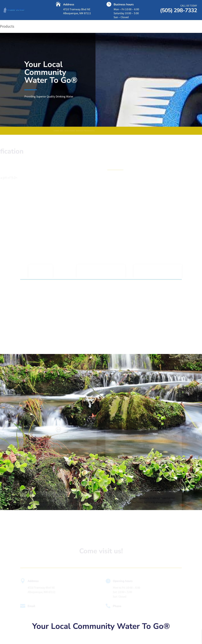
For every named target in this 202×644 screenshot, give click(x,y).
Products (7, 27)
